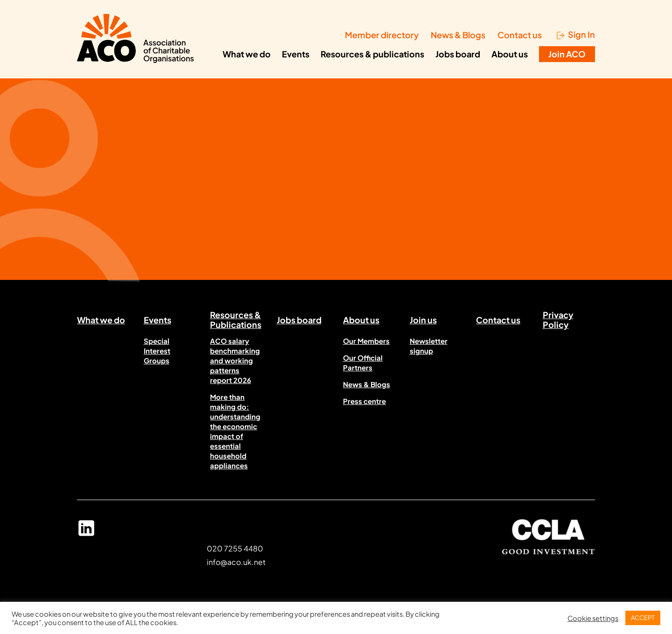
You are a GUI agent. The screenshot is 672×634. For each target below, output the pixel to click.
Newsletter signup (429, 346)
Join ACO (567, 54)
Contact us (520, 35)
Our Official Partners (363, 362)
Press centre (364, 401)
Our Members (366, 341)
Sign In (581, 35)
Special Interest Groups (157, 351)
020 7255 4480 (235, 548)
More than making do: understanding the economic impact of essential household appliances (235, 431)
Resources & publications (372, 54)
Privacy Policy (558, 321)
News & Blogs (458, 35)
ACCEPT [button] (643, 618)
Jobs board (458, 54)
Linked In (86, 532)
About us (510, 54)
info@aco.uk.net (236, 562)
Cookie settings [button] (593, 618)
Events (296, 54)
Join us (423, 320)
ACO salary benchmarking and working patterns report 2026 (235, 360)
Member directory (382, 35)
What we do (247, 54)
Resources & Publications (236, 321)
